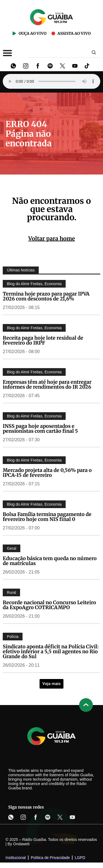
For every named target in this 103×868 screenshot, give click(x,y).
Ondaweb (21, 844)
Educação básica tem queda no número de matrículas (50, 561)
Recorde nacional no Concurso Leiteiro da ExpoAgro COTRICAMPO (49, 605)
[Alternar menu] (7, 53)
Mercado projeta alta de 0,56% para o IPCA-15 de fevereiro (47, 473)
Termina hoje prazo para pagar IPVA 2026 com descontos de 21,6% (46, 296)
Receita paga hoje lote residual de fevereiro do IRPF (43, 340)
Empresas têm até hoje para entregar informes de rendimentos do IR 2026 (47, 384)
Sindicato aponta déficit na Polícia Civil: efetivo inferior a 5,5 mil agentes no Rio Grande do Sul (51, 651)
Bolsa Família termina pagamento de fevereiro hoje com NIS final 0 (47, 517)
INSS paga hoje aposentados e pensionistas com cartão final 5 (40, 429)
